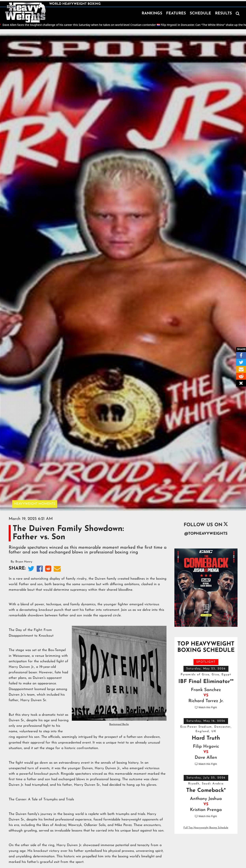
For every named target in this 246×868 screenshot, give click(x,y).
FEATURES (176, 14)
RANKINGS (152, 14)
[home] (25, 13)
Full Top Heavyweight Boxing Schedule (206, 828)
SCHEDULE (200, 14)
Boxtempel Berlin (119, 724)
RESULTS (223, 14)
